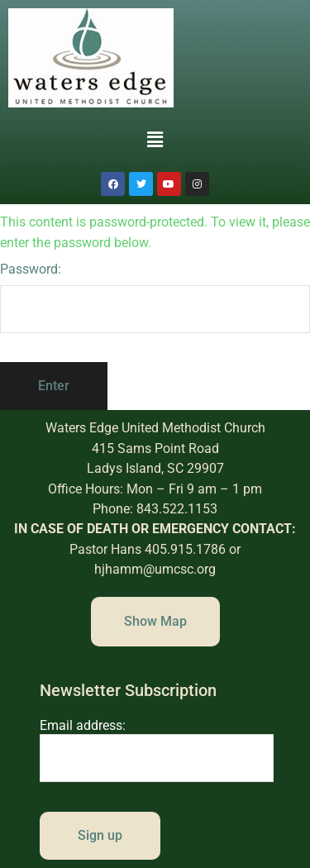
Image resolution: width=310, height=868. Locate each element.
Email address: (157, 750)
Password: (155, 297)
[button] (155, 140)
